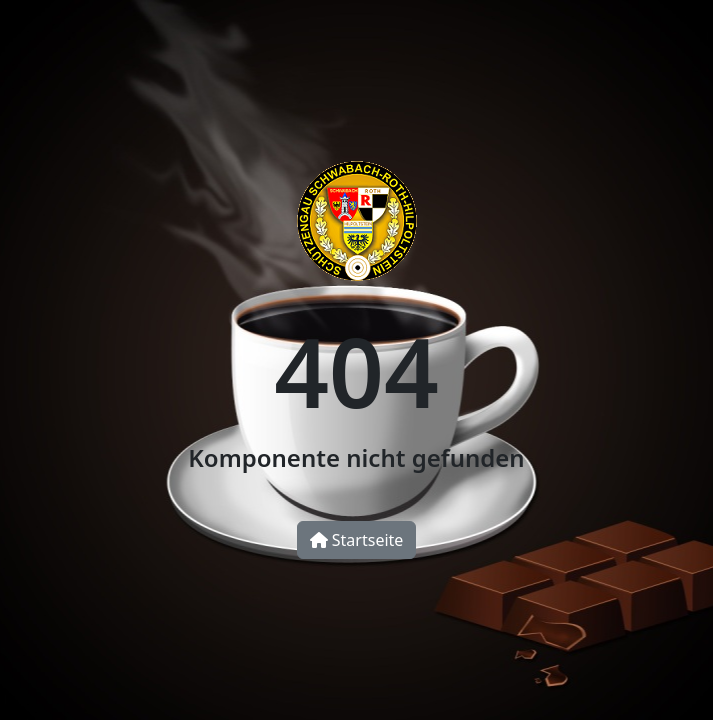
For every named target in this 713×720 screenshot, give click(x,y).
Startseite (357, 540)
